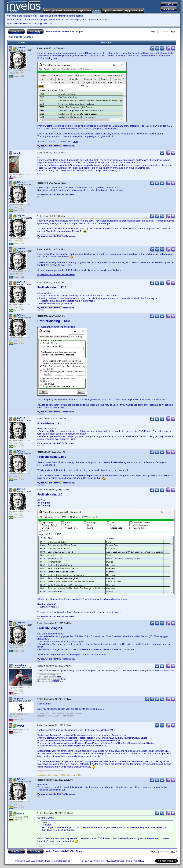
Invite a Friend (132, 861)
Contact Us (87, 861)
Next (174, 32)
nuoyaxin (18, 698)
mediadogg (20, 665)
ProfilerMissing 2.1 (50, 628)
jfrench (17, 153)
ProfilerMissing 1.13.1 (49, 423)
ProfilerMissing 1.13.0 (54, 321)
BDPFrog (58, 681)
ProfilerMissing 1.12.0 (52, 287)
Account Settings (116, 861)
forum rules (62, 16)
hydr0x (21, 726)
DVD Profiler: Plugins (73, 32)
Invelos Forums (53, 32)
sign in (42, 23)
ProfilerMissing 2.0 (50, 495)
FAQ (142, 861)
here (75, 142)
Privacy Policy (100, 861)
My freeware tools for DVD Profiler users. (56, 146)
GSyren (21, 48)
